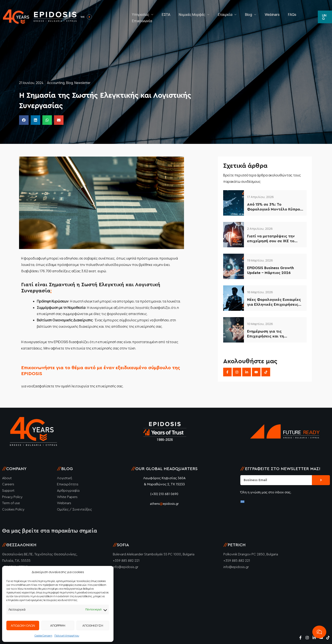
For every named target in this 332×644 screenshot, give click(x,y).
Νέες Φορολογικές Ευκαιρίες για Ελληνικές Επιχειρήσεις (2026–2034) (274, 302)
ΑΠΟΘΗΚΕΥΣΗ (93, 625)
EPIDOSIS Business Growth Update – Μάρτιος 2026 (270, 270)
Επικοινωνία (305, 17)
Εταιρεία (232, 17)
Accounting (56, 83)
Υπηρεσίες (160, 17)
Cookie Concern (43, 636)
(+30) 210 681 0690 (164, 494)
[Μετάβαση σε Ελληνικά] (242, 501)
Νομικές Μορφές (203, 17)
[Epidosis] (40, 17)
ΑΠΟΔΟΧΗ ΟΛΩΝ (23, 625)
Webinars (271, 17)
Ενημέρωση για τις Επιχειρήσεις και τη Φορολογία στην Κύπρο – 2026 (270, 334)
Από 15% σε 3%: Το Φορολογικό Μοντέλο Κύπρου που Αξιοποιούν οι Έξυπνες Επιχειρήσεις (275, 207)
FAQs (286, 17)
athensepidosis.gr (164, 504)
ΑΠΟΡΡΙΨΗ (58, 625)
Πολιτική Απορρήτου (67, 636)
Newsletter (84, 83)
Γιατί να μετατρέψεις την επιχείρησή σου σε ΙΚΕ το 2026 (271, 239)
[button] (324, 17)
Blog (251, 17)
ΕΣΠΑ (181, 17)
